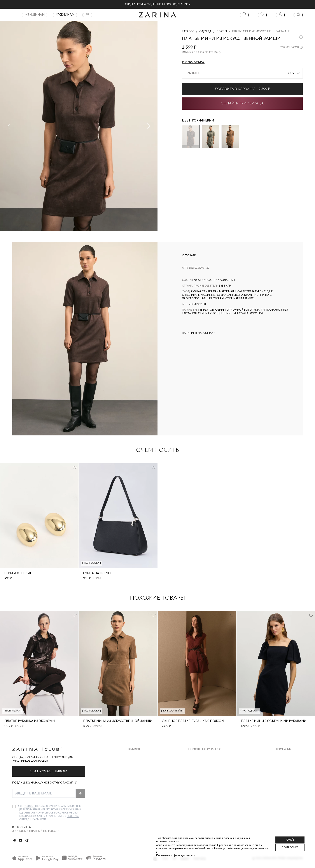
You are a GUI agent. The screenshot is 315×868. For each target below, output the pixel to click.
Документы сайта (202, 800)
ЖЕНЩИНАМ (35, 15)
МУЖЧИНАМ (65, 15)
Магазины (283, 791)
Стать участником (49, 771)
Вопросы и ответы (203, 774)
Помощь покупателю (205, 749)
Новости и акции (290, 782)
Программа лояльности (206, 782)
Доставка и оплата (203, 756)
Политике (73, 816)
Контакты (284, 774)
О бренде (283, 756)
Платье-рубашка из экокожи (30, 721)
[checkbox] (14, 806)
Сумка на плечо (97, 573)
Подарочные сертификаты (208, 791)
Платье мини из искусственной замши (118, 721)
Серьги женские (18, 573)
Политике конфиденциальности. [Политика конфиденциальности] (176, 856)
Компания (284, 749)
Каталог (134, 749)
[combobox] (242, 73)
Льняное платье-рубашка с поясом (193, 721)
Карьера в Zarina (288, 765)
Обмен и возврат (201, 765)
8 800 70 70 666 (22, 827)
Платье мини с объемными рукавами (274, 721)
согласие (29, 806)
